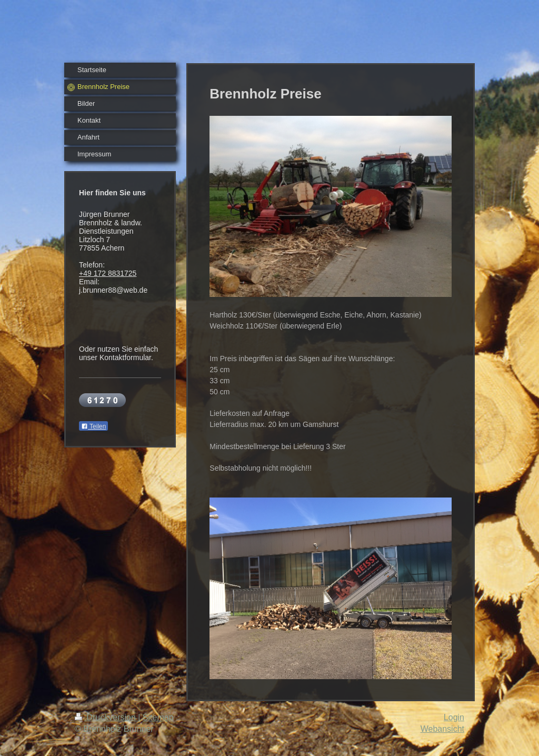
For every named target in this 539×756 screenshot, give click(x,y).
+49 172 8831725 (108, 273)
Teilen (93, 426)
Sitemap (158, 717)
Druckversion (106, 717)
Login (454, 717)
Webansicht (442, 729)
